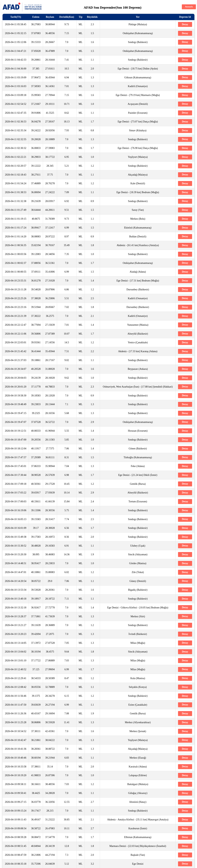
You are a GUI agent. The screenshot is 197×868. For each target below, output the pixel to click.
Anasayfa (189, 7)
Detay (185, 24)
